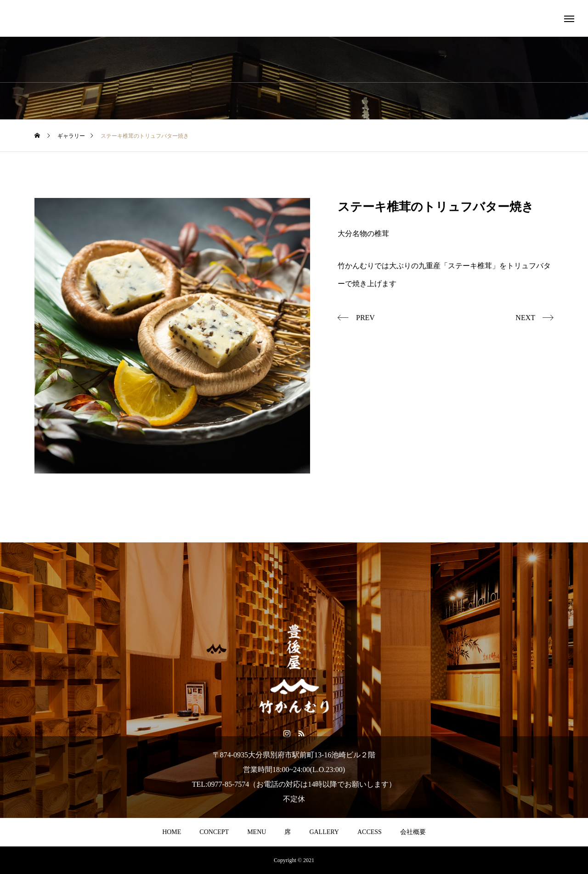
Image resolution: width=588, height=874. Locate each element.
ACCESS (370, 832)
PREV (365, 318)
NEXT (525, 318)
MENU (257, 832)
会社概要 (413, 832)
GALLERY (324, 832)
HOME (172, 832)
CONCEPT (214, 832)
